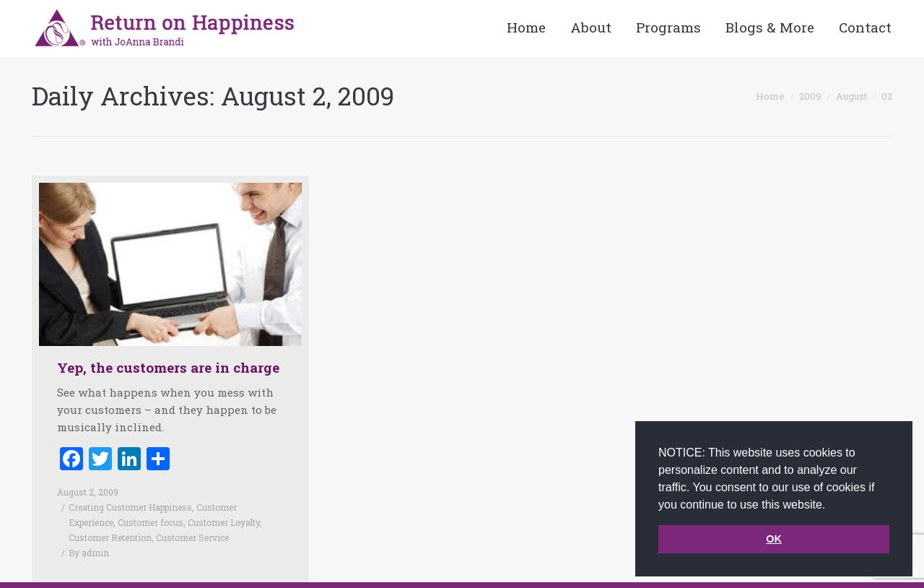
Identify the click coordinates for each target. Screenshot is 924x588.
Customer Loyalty (224, 522)
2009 (810, 96)
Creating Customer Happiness (130, 507)
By (89, 553)
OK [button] (774, 539)
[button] (831, 506)
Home (770, 96)
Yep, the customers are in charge (168, 367)
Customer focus (151, 522)
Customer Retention (110, 537)
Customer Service (192, 537)
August (851, 96)
